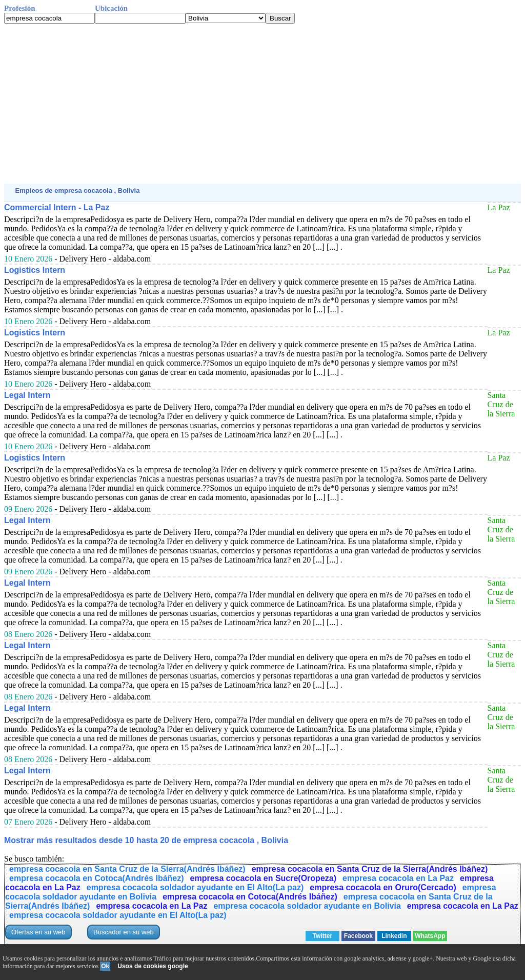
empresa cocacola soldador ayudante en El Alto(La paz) (195, 887)
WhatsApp (430, 936)
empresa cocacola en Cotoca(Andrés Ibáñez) (97, 878)
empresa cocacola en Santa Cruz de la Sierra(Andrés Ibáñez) (127, 869)
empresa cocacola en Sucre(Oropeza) (263, 878)
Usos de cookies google (153, 966)
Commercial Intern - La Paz (57, 207)
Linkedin (394, 936)
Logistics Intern (35, 270)
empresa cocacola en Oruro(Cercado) (383, 887)
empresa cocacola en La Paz (398, 878)
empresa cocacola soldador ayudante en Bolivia (307, 906)
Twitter (322, 936)
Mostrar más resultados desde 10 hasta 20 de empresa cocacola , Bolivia (146, 840)
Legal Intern (27, 395)
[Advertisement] (262, 104)
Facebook (358, 936)
